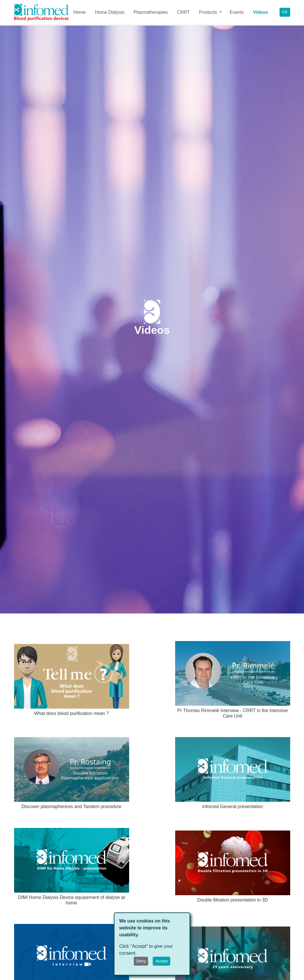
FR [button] (285, 12)
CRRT (183, 12)
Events (237, 12)
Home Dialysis (110, 12)
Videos (261, 12)
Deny (141, 961)
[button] (210, 12)
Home (80, 12)
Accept (161, 961)
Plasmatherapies (151, 12)
